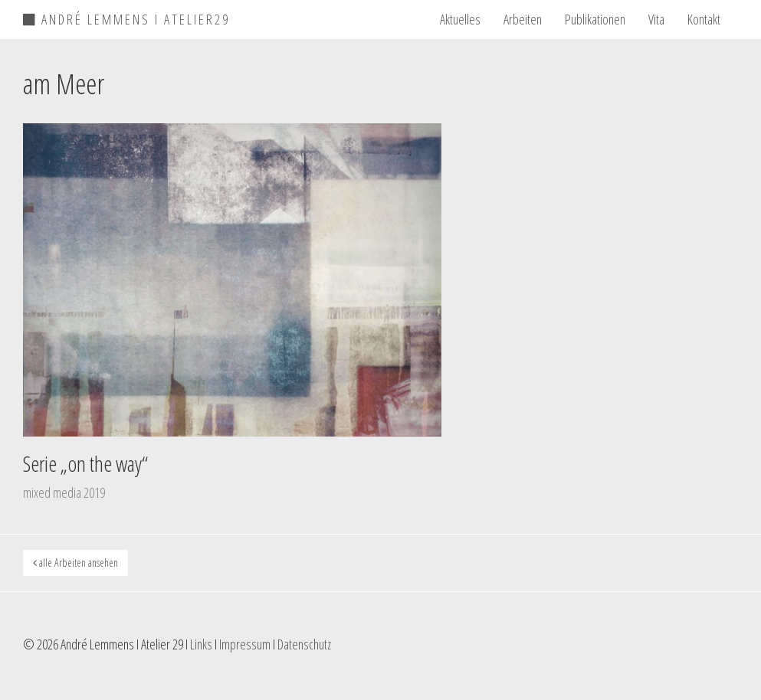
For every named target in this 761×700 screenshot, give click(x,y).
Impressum (245, 644)
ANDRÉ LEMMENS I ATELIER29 (126, 17)
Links (201, 644)
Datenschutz (304, 644)
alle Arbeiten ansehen (75, 563)
